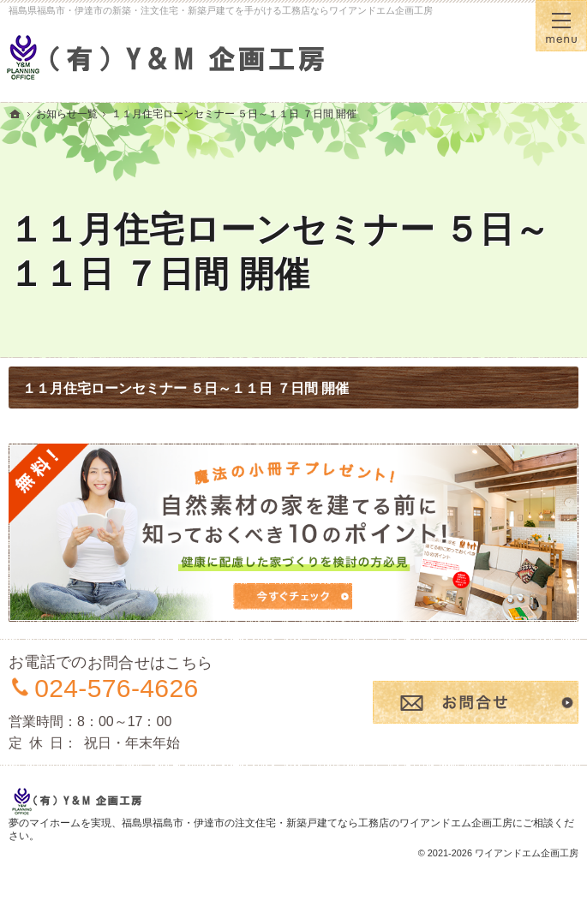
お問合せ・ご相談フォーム (476, 702)
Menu (561, 26)
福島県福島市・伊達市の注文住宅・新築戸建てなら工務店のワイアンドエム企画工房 (317, 823)
